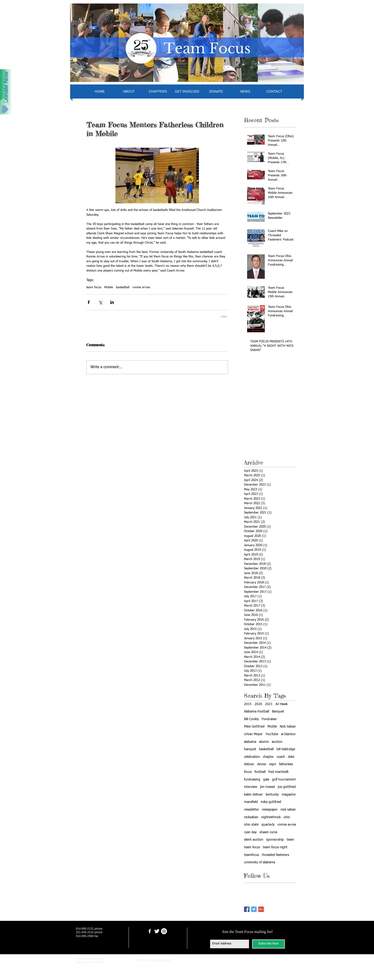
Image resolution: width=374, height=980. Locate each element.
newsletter (252, 810)
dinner (262, 764)
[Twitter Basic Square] (254, 909)
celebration (252, 757)
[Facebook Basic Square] (247, 909)
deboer (249, 764)
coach (281, 757)
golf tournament (284, 780)
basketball (123, 287)
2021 (269, 704)
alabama (250, 742)
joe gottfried (287, 787)
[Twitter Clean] (157, 931)
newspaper (270, 810)
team (290, 840)
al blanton (288, 734)
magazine (289, 795)
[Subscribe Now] (268, 944)
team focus (94, 287)
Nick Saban (288, 727)
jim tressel (267, 787)
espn (273, 764)
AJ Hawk (282, 704)
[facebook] (150, 931)
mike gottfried (271, 802)
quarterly (268, 825)
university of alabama (260, 862)
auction (277, 742)
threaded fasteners (275, 855)
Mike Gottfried (254, 727)
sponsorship (275, 840)
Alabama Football (257, 712)
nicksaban (251, 817)
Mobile (109, 287)
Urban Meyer (253, 734)
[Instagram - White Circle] (164, 931)
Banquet (278, 712)
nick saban (288, 810)
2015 (248, 704)
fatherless (286, 764)
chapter (268, 757)
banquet (250, 749)
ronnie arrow (141, 287)
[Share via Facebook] (89, 302)
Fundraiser (269, 719)
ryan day (250, 832)
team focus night (275, 847)
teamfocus (252, 855)
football (260, 772)
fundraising (252, 780)
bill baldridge (286, 749)
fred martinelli (278, 772)
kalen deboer (253, 795)
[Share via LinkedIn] (112, 302)
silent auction (254, 840)
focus (248, 772)
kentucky (272, 795)
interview (251, 787)
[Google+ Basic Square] (261, 909)
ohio (287, 817)
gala (266, 780)
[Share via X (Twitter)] (100, 302)
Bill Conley (251, 719)
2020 (258, 704)
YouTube (272, 734)
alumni (264, 742)
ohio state (251, 825)
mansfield (251, 802)
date (291, 757)
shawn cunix (268, 832)
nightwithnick (271, 817)
